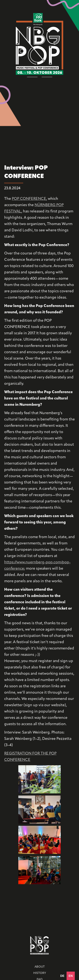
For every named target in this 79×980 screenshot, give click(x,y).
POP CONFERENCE (29, 199)
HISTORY (40, 973)
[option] (62, 976)
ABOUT (40, 967)
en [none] (71, 976)
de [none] (62, 976)
